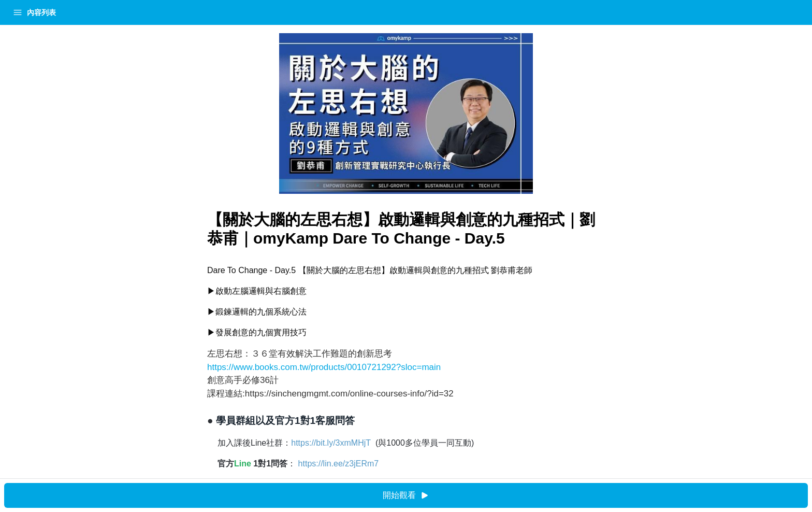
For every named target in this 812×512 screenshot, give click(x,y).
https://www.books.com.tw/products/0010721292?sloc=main (233, 367)
